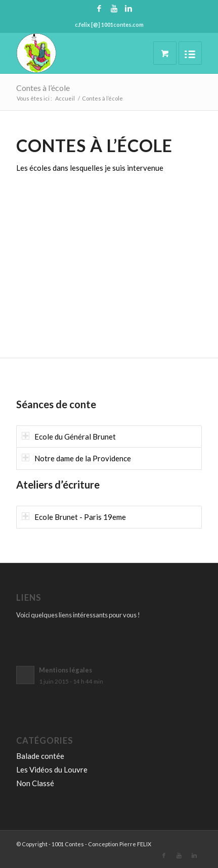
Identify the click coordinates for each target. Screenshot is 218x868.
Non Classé (35, 783)
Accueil (65, 98)
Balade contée (40, 756)
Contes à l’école (43, 88)
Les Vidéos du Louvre (52, 769)
